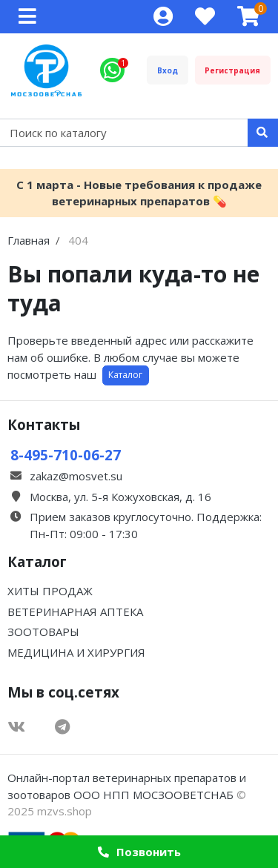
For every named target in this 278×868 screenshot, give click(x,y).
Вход (168, 70)
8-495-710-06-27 (66, 455)
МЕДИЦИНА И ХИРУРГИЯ (76, 652)
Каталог (125, 375)
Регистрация (232, 70)
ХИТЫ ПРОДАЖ (50, 591)
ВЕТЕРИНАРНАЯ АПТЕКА (75, 612)
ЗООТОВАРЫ (43, 632)
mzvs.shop (64, 811)
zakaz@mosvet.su (76, 476)
